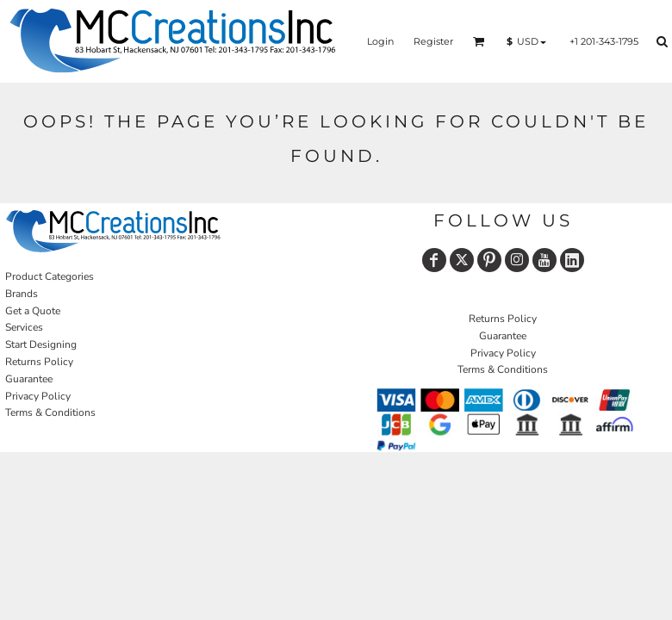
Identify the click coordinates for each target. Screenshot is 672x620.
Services (24, 327)
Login (380, 41)
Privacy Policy (38, 396)
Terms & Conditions (50, 412)
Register (433, 41)
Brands (22, 294)
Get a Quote (33, 311)
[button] (479, 41)
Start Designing (41, 344)
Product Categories (50, 276)
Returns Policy (39, 362)
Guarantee (29, 379)
